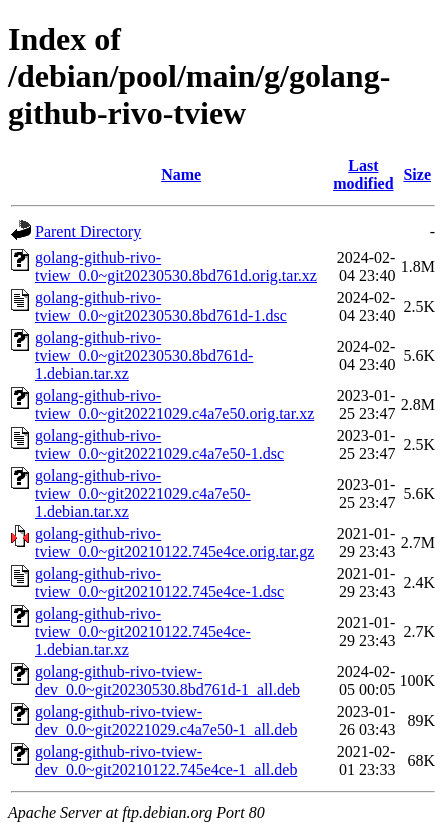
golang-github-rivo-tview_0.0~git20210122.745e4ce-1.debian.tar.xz (143, 631)
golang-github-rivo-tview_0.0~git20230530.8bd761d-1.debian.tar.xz (144, 355)
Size (417, 174)
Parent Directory (88, 231)
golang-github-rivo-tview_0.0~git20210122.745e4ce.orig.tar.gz (174, 542)
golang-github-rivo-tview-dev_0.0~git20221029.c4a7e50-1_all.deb (166, 720)
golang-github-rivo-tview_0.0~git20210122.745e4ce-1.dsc (159, 582)
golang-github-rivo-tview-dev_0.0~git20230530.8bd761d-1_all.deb (167, 680)
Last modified (363, 174)
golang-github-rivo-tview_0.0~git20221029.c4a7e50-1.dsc (159, 444)
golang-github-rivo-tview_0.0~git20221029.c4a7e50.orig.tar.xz (174, 404)
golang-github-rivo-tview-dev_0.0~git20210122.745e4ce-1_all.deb (166, 760)
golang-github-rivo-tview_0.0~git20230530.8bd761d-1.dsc (161, 306)
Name (181, 174)
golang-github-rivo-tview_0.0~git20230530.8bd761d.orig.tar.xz (176, 266)
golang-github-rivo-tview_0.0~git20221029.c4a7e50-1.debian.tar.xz (143, 493)
